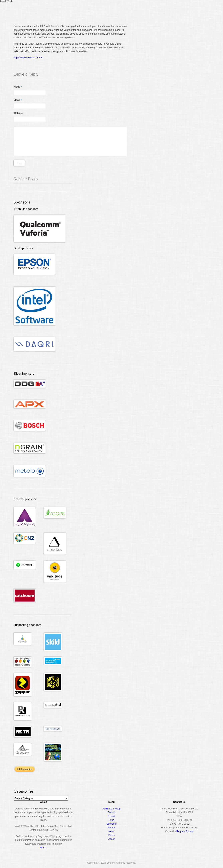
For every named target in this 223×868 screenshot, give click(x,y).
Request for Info (185, 831)
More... (44, 848)
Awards (178, 11)
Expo (165, 11)
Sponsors (112, 824)
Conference (149, 11)
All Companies (25, 769)
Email (18, 100)
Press (112, 835)
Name (18, 87)
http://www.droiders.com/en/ (28, 58)
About (193, 11)
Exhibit (111, 816)
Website (18, 113)
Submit (111, 812)
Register (131, 11)
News (111, 831)
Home (118, 11)
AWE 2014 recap (111, 809)
